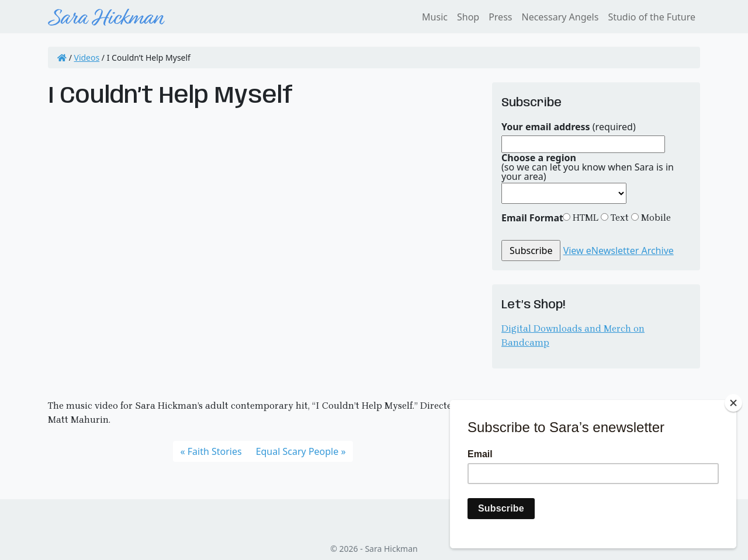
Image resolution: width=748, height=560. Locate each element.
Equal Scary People (297, 451)
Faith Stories (215, 451)
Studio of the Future (652, 17)
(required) (569, 127)
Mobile (655, 218)
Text (619, 218)
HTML (584, 218)
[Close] (733, 403)
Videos (87, 58)
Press (500, 17)
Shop (468, 17)
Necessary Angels (560, 17)
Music (435, 17)
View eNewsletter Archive (619, 251)
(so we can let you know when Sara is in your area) (588, 167)
